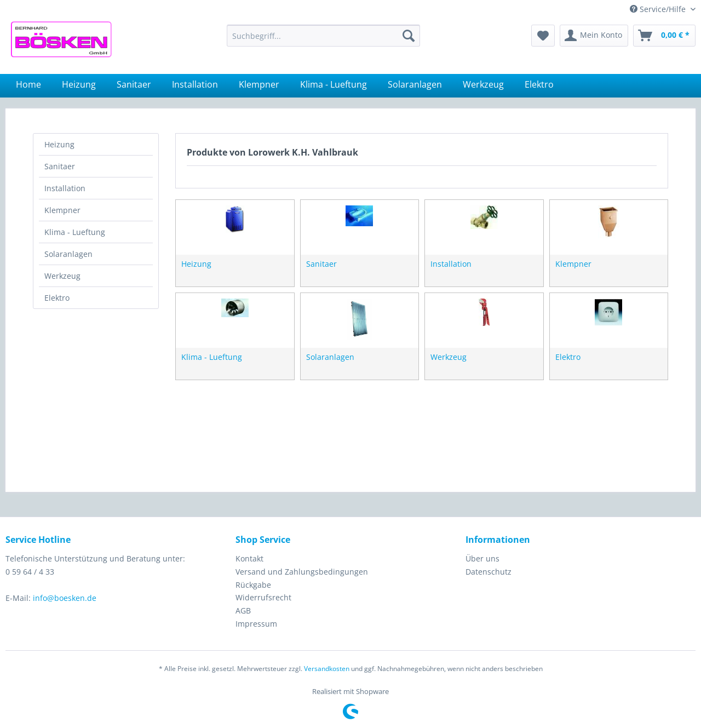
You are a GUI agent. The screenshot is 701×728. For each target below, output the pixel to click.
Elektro (57, 298)
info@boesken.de (65, 598)
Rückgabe (253, 585)
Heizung (59, 144)
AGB (243, 611)
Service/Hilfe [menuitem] (659, 9)
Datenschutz (489, 572)
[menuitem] (323, 36)
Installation (65, 188)
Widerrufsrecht (263, 597)
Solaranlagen (68, 254)
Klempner (62, 210)
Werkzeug (62, 276)
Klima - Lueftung (75, 232)
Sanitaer (60, 166)
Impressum (256, 624)
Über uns (482, 558)
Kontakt (249, 558)
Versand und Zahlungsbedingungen (302, 572)
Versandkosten (327, 669)
